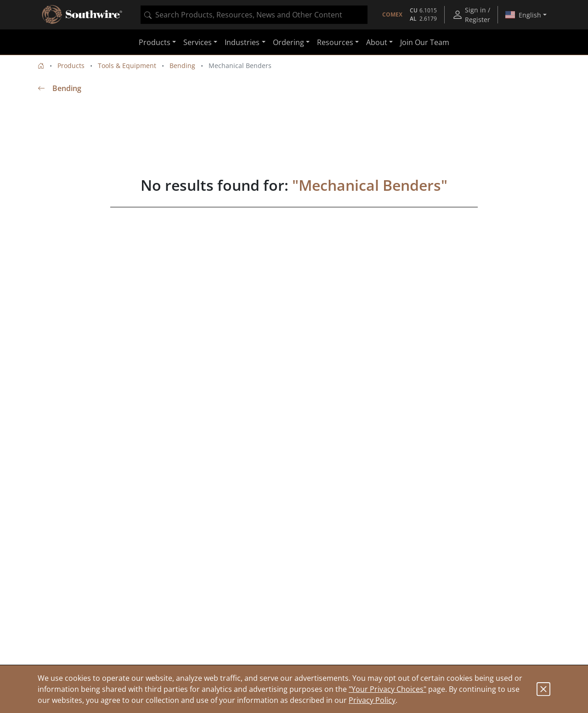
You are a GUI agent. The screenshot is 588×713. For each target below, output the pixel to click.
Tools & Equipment (127, 66)
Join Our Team (425, 42)
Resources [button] (335, 42)
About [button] (377, 42)
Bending (182, 66)
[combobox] (254, 15)
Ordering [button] (288, 42)
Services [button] (198, 42)
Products (71, 66)
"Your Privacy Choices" (387, 689)
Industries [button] (242, 42)
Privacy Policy (372, 700)
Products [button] (155, 42)
